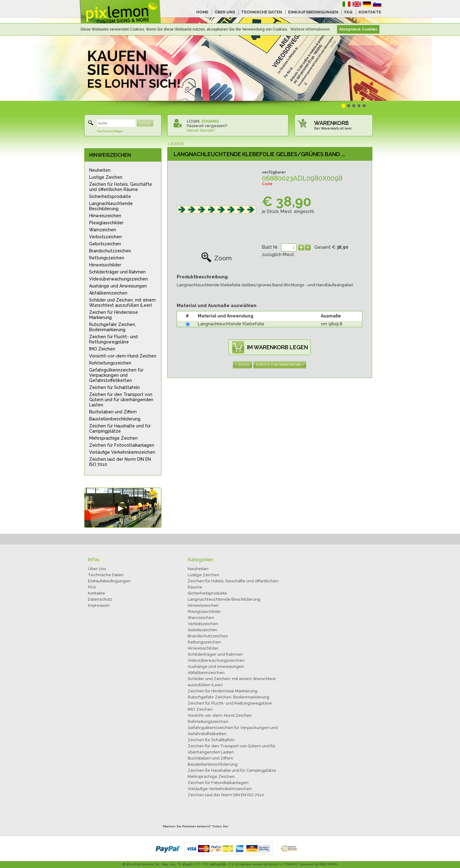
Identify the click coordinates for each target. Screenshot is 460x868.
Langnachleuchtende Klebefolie (231, 324)
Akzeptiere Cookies (358, 29)
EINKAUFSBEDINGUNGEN (313, 12)
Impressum (99, 605)
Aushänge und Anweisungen (118, 286)
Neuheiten (100, 170)
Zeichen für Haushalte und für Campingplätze (120, 429)
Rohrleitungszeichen (110, 363)
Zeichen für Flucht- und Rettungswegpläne (113, 339)
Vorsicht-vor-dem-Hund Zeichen (123, 356)
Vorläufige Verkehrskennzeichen (122, 452)
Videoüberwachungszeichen (118, 279)
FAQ (348, 12)
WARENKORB (331, 123)
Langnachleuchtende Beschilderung (111, 206)
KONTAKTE (370, 12)
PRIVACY (292, 864)
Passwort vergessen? (207, 126)
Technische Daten (106, 575)
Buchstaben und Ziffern (113, 412)
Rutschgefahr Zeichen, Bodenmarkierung (112, 327)
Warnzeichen (103, 230)
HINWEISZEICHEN (110, 155)
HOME (202, 12)
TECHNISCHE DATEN (262, 12)
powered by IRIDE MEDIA (319, 864)
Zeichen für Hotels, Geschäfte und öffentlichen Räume (121, 187)
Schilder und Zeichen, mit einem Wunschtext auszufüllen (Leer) (122, 303)
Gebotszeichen (105, 244)
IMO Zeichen (102, 349)
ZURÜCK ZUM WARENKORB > (280, 365)
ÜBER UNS (225, 12)
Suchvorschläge (110, 131)
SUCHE (145, 123)
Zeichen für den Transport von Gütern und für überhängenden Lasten (121, 400)
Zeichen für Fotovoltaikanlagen (122, 445)
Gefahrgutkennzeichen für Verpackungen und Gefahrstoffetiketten (116, 375)
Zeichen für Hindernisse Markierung (114, 315)
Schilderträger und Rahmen (117, 272)
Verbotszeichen (105, 237)
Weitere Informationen (310, 29)
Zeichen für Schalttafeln (114, 387)
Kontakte (96, 593)
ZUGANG (210, 121)
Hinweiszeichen (105, 216)
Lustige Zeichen (106, 177)
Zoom (216, 258)
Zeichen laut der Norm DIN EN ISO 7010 (120, 462)
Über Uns (97, 569)
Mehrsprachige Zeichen (113, 438)
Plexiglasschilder (106, 223)
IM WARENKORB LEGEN (277, 347)
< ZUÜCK (176, 144)
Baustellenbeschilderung (115, 419)
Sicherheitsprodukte (110, 196)
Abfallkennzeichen (108, 293)
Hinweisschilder (105, 265)
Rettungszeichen (107, 258)
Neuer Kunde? (201, 130)
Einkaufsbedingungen (109, 581)
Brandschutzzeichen (110, 251)
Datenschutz (100, 599)
